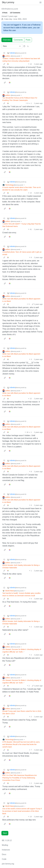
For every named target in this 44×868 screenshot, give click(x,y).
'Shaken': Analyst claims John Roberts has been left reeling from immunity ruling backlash (21, 60)
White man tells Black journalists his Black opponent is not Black (21, 300)
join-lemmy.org (8, 864)
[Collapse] (4, 53)
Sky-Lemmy (8, 2)
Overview (7, 40)
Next (5, 833)
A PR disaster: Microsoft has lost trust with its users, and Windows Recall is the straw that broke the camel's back (21, 744)
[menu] (40, 2)
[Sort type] (12, 46)
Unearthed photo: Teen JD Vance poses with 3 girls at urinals (22, 253)
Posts (28, 40)
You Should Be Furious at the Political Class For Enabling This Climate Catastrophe (20, 99)
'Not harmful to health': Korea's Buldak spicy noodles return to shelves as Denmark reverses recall (21, 594)
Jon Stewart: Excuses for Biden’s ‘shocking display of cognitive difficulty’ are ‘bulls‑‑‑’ (22, 651)
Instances (6, 850)
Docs (4, 854)
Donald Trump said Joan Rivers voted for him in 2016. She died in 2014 (22, 712)
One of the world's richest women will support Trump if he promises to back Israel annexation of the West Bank (22, 811)
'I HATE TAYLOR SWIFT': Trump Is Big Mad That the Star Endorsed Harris (22, 225)
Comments (18, 40)
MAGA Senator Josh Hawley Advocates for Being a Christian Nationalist (21, 566)
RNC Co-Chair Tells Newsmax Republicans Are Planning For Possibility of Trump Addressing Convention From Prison (20, 778)
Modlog (5, 845)
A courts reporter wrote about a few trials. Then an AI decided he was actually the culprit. (22, 189)
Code (4, 859)
